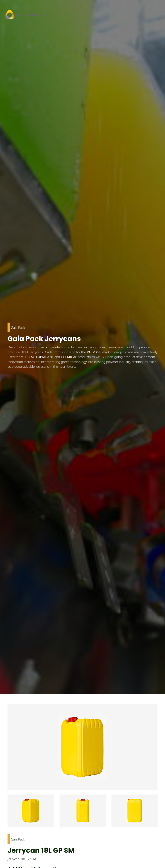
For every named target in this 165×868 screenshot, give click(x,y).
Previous (4, 813)
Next (161, 813)
